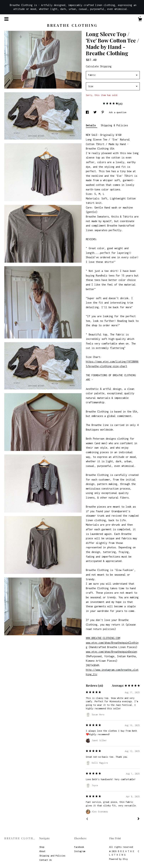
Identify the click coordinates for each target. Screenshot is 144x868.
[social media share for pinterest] (103, 112)
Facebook (79, 847)
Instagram (80, 851)
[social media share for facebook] (88, 112)
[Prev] (87, 819)
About (42, 851)
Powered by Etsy (118, 859)
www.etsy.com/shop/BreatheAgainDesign (111, 652)
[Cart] (140, 20)
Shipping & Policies (114, 125)
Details (92, 125)
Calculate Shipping (99, 66)
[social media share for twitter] (96, 112)
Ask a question (118, 112)
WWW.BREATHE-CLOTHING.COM (103, 638)
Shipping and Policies (52, 856)
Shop (42, 847)
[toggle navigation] (6, 19)
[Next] (138, 819)
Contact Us (46, 860)
